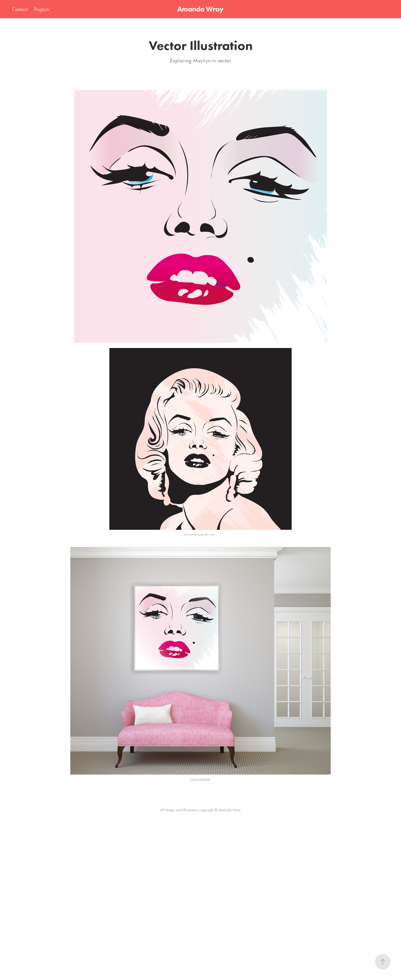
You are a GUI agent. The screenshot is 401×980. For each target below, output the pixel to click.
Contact (20, 9)
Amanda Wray (200, 9)
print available (201, 779)
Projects (42, 9)
